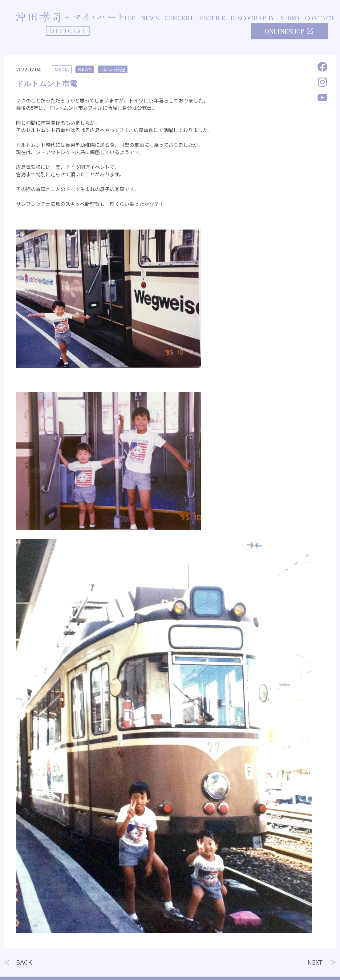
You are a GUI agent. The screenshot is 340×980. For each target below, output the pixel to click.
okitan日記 (113, 69)
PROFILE (212, 18)
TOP (129, 18)
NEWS (150, 18)
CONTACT (320, 18)
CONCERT (179, 18)
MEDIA (62, 69)
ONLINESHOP (289, 32)
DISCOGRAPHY (253, 18)
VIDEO (290, 18)
